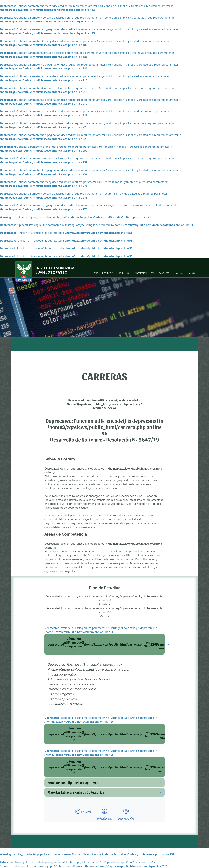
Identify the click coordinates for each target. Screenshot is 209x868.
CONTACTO (164, 273)
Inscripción (126, 814)
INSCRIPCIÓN (141, 273)
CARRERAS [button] (124, 273)
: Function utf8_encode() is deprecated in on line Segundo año (106, 734)
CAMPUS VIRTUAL (185, 274)
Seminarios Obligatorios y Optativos (73, 783)
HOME (95, 273)
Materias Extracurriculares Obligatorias (76, 792)
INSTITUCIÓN (108, 273)
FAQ (153, 273)
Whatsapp (104, 814)
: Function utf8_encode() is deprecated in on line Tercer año (106, 767)
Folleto (83, 811)
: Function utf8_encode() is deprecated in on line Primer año (106, 644)
